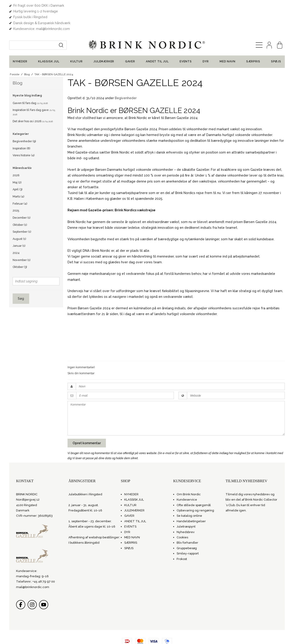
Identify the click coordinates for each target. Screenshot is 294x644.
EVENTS (186, 38)
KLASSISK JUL (49, 38)
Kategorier (21, 111)
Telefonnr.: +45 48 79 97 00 (35, 558)
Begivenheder (126, 75)
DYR (206, 38)
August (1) (19, 216)
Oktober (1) (20, 202)
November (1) (21, 237)
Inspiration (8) (21, 125)
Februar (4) (20, 180)
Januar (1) (19, 223)
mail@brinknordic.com (33, 564)
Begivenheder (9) (24, 118)
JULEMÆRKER (104, 38)
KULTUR (76, 38)
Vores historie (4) (24, 132)
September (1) (22, 208)
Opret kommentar (87, 420)
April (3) (17, 166)
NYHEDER (20, 38)
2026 (16, 152)
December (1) (21, 194)
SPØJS (276, 38)
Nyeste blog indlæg (27, 72)
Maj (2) (17, 159)
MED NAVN (227, 38)
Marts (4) (18, 173)
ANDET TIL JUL (157, 38)
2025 (16, 187)
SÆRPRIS (253, 38)
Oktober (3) (20, 244)
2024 (16, 230)
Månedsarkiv (22, 145)
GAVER (130, 38)
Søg (21, 275)
